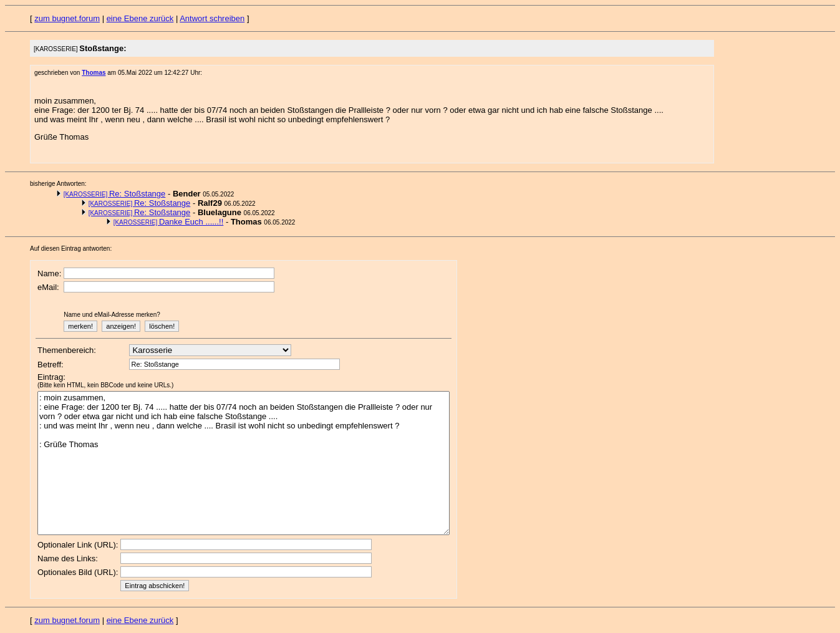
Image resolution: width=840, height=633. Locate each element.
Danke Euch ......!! (169, 222)
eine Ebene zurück (140, 18)
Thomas (94, 73)
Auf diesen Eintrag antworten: (71, 249)
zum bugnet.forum (67, 18)
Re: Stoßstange (115, 194)
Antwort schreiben (212, 18)
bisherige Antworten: (58, 184)
